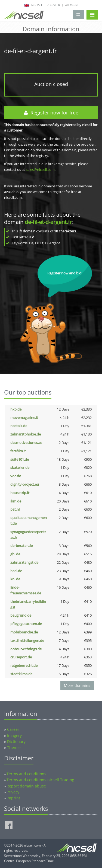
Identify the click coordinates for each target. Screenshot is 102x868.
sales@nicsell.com (40, 169)
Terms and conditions (26, 774)
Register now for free (51, 113)
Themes (14, 747)
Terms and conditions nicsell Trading (40, 780)
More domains (77, 685)
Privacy (13, 792)
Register (53, 5)
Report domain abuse (26, 786)
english (36, 5)
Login (71, 5)
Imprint (13, 798)
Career (13, 729)
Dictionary (16, 742)
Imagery (14, 736)
